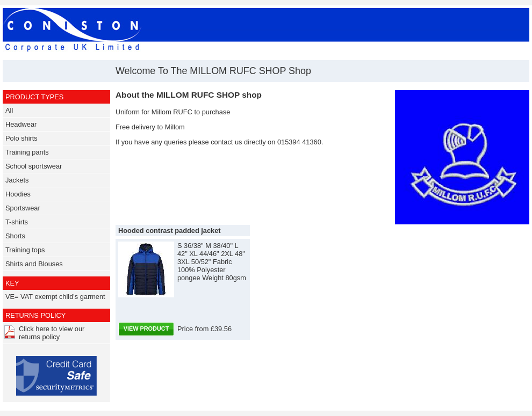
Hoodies (18, 194)
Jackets (17, 180)
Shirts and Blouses (34, 264)
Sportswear (23, 208)
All (9, 110)
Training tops (25, 250)
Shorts (15, 236)
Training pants (27, 152)
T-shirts (17, 222)
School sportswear (34, 166)
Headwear (21, 124)
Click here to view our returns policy (52, 333)
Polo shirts (21, 138)
